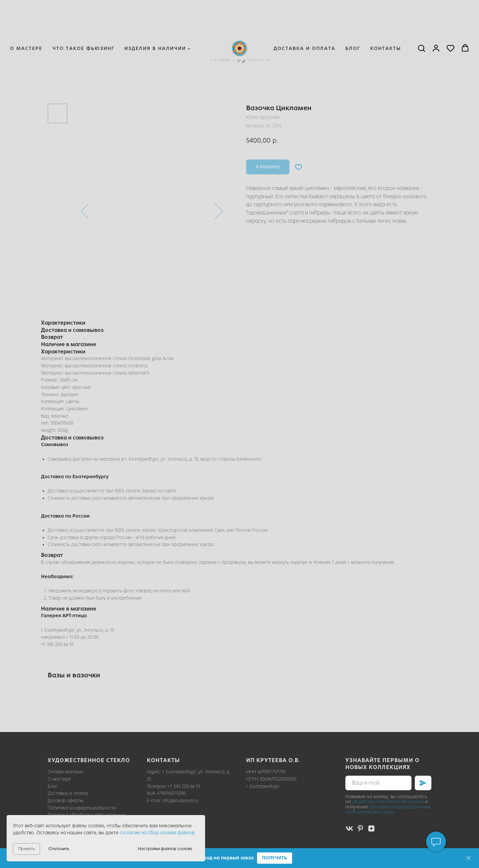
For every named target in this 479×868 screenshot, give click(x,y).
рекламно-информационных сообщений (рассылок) (388, 809)
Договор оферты (65, 801)
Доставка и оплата (305, 15)
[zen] (371, 828)
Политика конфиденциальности (82, 808)
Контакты (386, 15)
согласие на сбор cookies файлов (157, 833)
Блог (353, 15)
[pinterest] (360, 828)
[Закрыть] (469, 858)
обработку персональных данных (388, 802)
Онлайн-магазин (65, 772)
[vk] (349, 828)
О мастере (26, 15)
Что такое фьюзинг (83, 15)
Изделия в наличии (155, 15)
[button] (275, 858)
